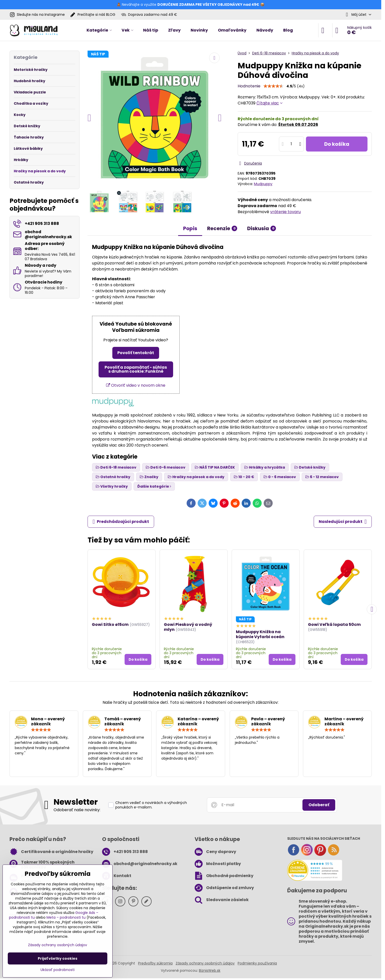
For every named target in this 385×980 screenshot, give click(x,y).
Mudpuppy (263, 184)
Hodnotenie (249, 86)
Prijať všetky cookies (58, 958)
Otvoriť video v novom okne (136, 385)
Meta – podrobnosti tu (66, 917)
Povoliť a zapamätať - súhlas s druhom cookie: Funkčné (136, 369)
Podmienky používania (257, 963)
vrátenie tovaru (285, 212)
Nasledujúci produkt (343, 522)
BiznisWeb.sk (210, 970)
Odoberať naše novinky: (77, 810)
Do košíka (337, 144)
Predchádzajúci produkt (121, 522)
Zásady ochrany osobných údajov (205, 963)
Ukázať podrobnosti (58, 970)
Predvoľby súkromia (155, 963)
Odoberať (319, 805)
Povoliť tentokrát (136, 353)
